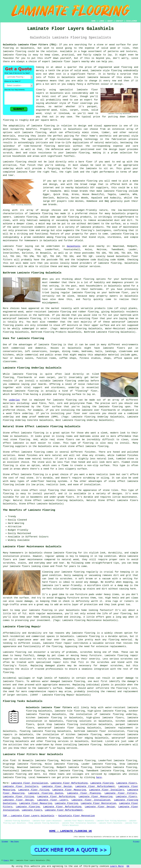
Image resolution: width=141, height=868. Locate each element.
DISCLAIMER (132, 21)
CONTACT (120, 21)
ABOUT (110, 21)
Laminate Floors (127, 783)
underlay (14, 400)
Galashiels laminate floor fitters (49, 708)
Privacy (136, 842)
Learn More (117, 866)
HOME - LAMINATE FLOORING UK (70, 831)
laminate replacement (119, 728)
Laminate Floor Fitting (34, 790)
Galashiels (74, 246)
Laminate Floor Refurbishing (69, 783)
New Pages (15, 842)
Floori (6, 860)
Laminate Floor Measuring (69, 790)
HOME (94, 21)
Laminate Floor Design (57, 786)
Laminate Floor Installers (21, 786)
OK (128, 866)
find (13, 761)
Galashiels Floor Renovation (77, 816)
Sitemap (5, 842)
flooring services (57, 741)
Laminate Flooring (102, 783)
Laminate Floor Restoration (98, 803)
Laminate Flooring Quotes (46, 793)
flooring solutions (79, 721)
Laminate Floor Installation (30, 783)
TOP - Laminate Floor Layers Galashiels (29, 816)
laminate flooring (43, 126)
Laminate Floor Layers (52, 800)
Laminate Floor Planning (84, 793)
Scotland (97, 741)
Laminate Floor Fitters (121, 793)
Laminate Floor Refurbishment (95, 786)
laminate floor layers (66, 62)
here (99, 777)
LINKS (101, 21)
